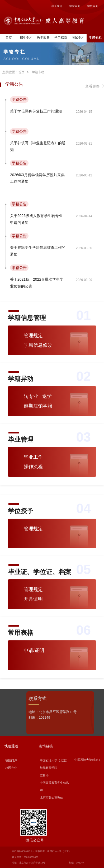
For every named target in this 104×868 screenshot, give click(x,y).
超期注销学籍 (38, 406)
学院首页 (75, 6)
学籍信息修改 (38, 345)
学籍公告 (19, 99)
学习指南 (61, 38)
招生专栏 (26, 38)
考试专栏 (78, 38)
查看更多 (94, 86)
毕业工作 (33, 457)
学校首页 (93, 6)
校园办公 (11, 768)
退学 (47, 396)
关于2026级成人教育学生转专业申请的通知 (36, 219)
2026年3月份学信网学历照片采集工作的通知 (37, 178)
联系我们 (57, 6)
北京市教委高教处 (51, 797)
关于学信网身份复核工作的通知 (36, 111)
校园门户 (11, 760)
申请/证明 (34, 650)
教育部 (44, 775)
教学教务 (43, 38)
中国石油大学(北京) (87, 760)
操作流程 (33, 467)
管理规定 (33, 336)
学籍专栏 (38, 72)
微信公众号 (35, 840)
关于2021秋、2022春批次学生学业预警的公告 (37, 283)
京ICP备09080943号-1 (23, 851)
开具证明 (33, 599)
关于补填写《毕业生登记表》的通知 (38, 146)
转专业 (31, 396)
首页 (9, 38)
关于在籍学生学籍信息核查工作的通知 (38, 251)
